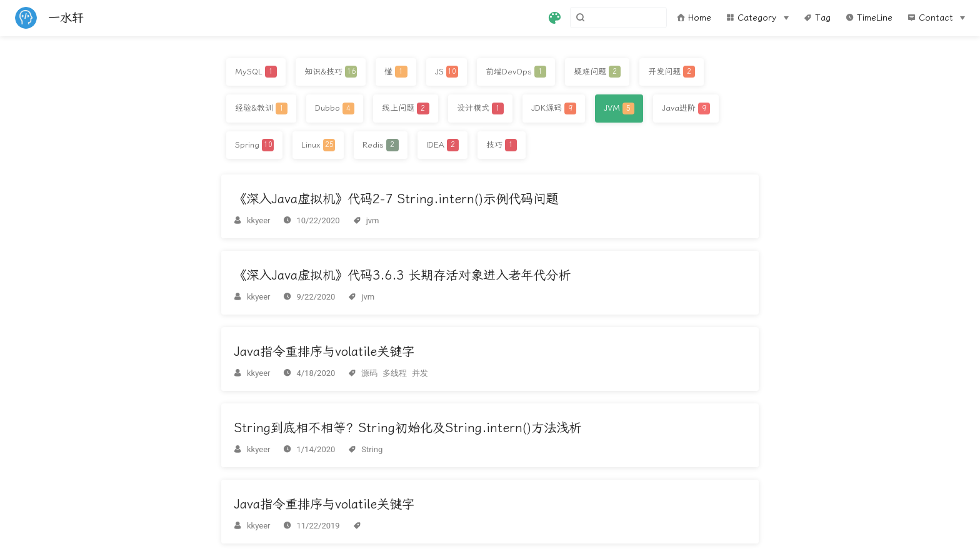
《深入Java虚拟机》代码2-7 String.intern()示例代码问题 (396, 199)
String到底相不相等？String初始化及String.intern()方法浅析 (407, 428)
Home (694, 18)
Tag (817, 18)
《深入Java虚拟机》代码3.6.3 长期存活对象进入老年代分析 (402, 275)
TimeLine (869, 18)
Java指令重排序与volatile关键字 (324, 351)
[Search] (604, 18)
